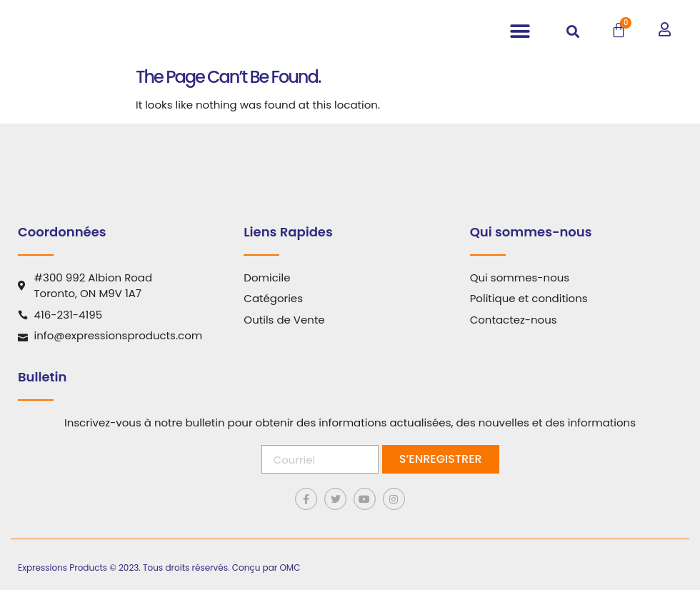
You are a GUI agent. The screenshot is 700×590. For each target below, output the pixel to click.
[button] (520, 32)
